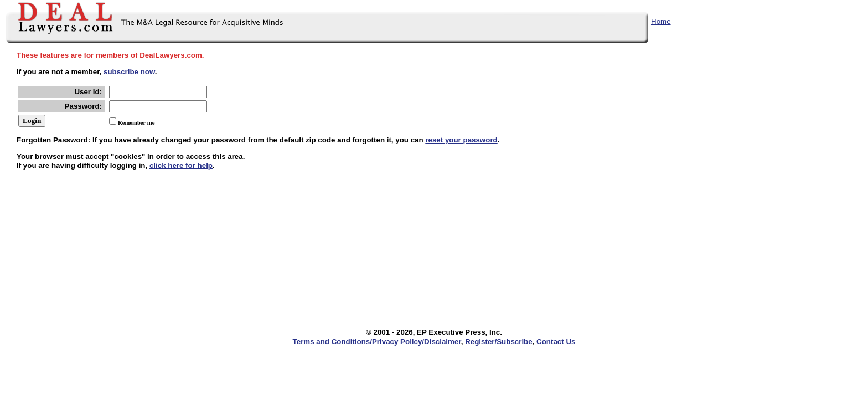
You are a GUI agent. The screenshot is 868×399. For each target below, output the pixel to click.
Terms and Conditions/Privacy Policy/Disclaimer (377, 342)
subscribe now (129, 72)
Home (661, 21)
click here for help (181, 165)
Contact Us (556, 342)
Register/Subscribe (498, 342)
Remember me (136, 123)
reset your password (461, 140)
